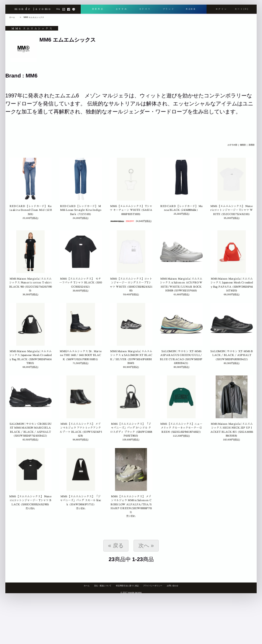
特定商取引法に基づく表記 (127, 586)
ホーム (12, 17)
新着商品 (98, 11)
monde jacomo (33, 10)
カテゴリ (144, 11)
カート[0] (242, 11)
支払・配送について (103, 586)
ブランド (167, 11)
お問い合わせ (172, 586)
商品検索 (190, 11)
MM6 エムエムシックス (34, 17)
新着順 (251, 145)
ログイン (222, 11)
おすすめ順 (232, 145)
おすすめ (121, 11)
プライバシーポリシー (153, 586)
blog (58, 11)
